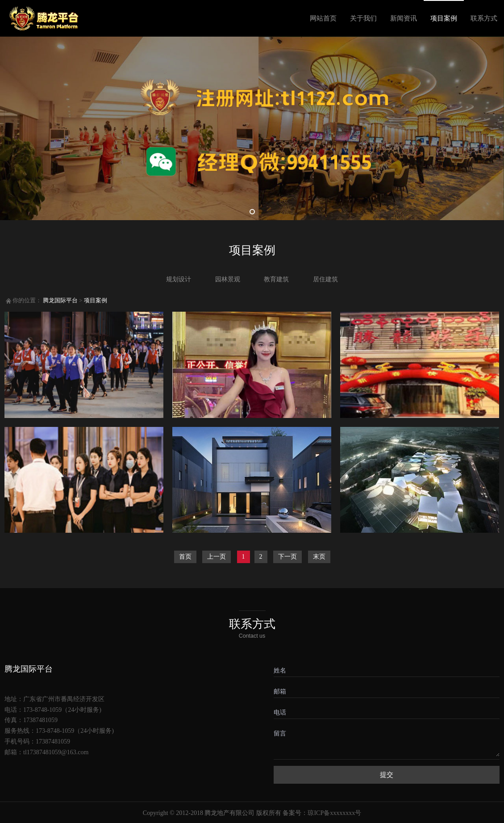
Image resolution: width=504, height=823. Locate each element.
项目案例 (444, 18)
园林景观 (228, 279)
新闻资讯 (404, 18)
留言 (280, 733)
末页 (319, 557)
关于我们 (363, 18)
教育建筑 (276, 279)
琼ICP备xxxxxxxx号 (334, 813)
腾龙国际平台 (60, 301)
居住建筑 (325, 279)
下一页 (287, 557)
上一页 (217, 557)
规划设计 (179, 279)
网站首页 (323, 18)
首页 (185, 557)
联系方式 (484, 18)
